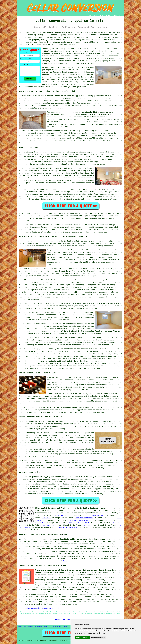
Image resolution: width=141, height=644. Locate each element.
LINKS (96, 15)
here (65, 561)
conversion (58, 131)
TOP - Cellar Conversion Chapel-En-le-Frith (39, 608)
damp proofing (98, 515)
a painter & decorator (66, 528)
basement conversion (64, 54)
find (26, 539)
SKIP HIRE (47, 518)
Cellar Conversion (56, 627)
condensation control (79, 523)
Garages (65, 627)
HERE (35, 602)
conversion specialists (45, 361)
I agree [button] (78, 638)
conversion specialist (85, 513)
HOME (90, 15)
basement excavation (107, 477)
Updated (46, 627)
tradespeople (41, 513)
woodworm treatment (84, 518)
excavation (51, 484)
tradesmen (41, 530)
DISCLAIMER (118, 15)
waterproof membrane (28, 171)
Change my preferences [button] (98, 638)
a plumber (118, 523)
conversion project (39, 216)
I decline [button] (86, 638)
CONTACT (109, 15)
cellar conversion (76, 67)
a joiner (88, 525)
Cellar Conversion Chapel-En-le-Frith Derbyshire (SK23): (46, 32)
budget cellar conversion (48, 585)
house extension (60, 515)
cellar (112, 32)
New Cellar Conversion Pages (33, 627)
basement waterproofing (80, 520)
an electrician (50, 525)
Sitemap (20, 627)
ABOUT (102, 15)
